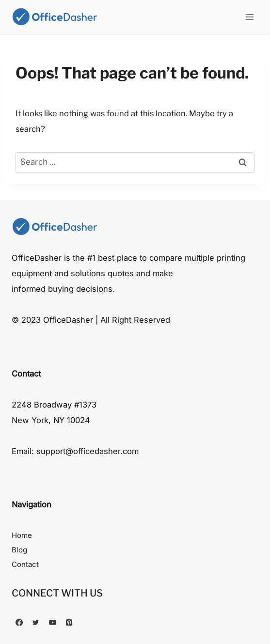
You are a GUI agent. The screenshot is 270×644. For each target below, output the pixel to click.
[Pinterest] (69, 622)
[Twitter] (36, 622)
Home (22, 535)
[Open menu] (249, 17)
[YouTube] (52, 622)
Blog (19, 550)
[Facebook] (19, 622)
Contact (25, 564)
